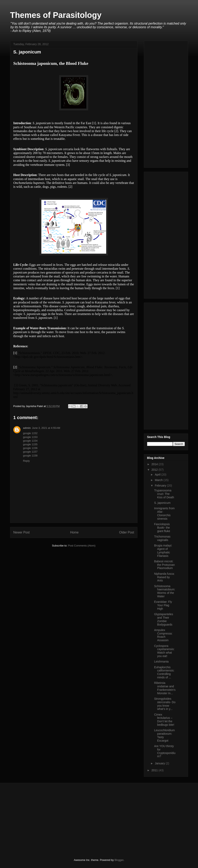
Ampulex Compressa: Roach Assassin (163, 635)
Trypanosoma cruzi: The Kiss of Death (164, 494)
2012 (155, 470)
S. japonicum (162, 503)
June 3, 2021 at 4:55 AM (46, 428)
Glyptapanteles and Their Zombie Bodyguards (163, 619)
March (159, 480)
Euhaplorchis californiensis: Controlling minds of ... (164, 672)
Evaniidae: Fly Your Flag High (163, 605)
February (161, 486)
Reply (26, 461)
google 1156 (30, 448)
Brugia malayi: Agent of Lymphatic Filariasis (163, 551)
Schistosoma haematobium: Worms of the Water (165, 591)
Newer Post (22, 532)
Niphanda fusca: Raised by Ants (164, 577)
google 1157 (30, 452)
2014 (155, 464)
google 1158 (30, 456)
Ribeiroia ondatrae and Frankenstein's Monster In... (165, 688)
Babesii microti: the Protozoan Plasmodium (164, 565)
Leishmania (161, 662)
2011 (155, 770)
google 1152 (30, 433)
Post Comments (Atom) (82, 546)
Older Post (127, 532)
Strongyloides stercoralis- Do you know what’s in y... (165, 704)
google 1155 (30, 444)
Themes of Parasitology (56, 15)
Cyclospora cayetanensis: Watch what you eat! (164, 651)
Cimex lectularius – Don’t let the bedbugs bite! (164, 720)
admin (27, 428)
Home (74, 532)
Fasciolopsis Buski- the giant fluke (162, 528)
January (160, 763)
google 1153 (30, 437)
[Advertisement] (166, 103)
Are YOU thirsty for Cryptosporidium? (165, 751)
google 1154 (30, 441)
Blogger (119, 860)
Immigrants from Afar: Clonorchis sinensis (164, 513)
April (158, 475)
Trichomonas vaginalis (162, 538)
